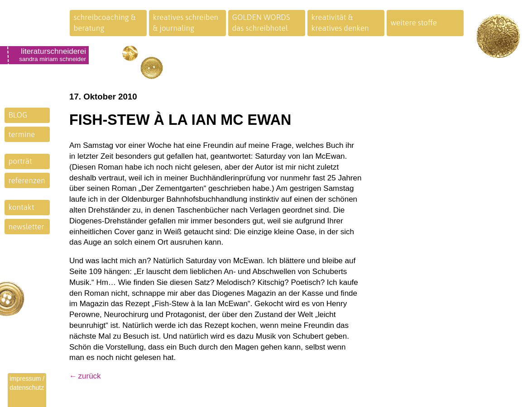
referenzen (27, 180)
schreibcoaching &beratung (105, 23)
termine (22, 134)
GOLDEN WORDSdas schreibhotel (261, 23)
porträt (20, 161)
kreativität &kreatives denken (340, 23)
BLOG (18, 115)
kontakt (22, 207)
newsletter (26, 227)
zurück (90, 376)
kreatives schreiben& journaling (186, 23)
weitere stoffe (414, 23)
